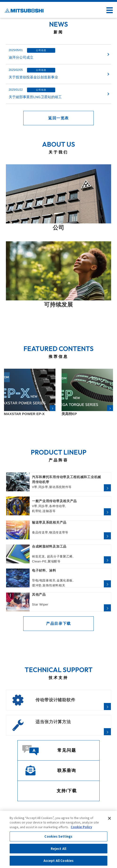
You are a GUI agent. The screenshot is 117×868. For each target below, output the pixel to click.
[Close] (109, 818)
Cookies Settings (58, 836)
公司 (58, 228)
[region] (58, 839)
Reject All (58, 849)
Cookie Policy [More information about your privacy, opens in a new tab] (81, 827)
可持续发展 (58, 305)
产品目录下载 (58, 624)
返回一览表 (58, 118)
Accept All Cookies (58, 861)
